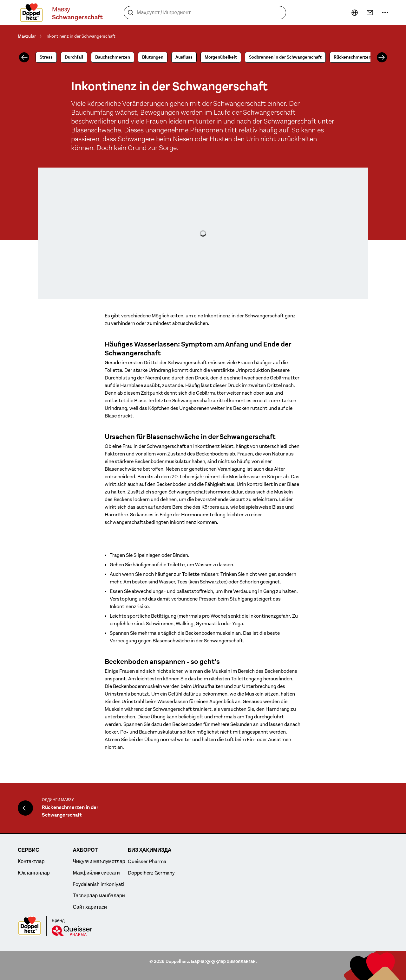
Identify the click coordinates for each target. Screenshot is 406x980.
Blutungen (153, 57)
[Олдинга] (382, 57)
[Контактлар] (370, 13)
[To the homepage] (31, 13)
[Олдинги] (24, 57)
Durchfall (74, 57)
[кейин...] (355, 13)
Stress (46, 57)
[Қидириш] (131, 13)
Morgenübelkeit (221, 57)
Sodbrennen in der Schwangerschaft (285, 57)
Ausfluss (184, 57)
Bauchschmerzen (113, 57)
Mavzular (27, 36)
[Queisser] (72, 931)
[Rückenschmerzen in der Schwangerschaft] (25, 808)
